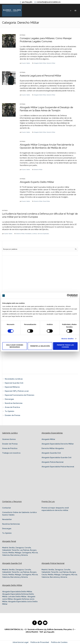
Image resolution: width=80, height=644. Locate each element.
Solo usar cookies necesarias (15, 346)
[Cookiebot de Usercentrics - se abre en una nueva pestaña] (68, 296)
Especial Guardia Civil (14, 383)
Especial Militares (12, 387)
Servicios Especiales (43, 234)
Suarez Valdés (26, 63)
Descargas (9, 399)
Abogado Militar (48, 439)
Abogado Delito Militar (40, 63)
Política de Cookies (59, 642)
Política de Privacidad (40, 642)
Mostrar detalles (68, 339)
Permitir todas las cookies (65, 346)
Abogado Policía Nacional (52, 462)
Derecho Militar (51, 63)
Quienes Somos (9, 439)
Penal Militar (46, 201)
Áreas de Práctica (12, 407)
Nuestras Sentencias (14, 403)
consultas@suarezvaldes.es (49, 2)
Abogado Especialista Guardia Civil (56, 457)
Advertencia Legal (21, 642)
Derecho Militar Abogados (53, 448)
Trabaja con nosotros (11, 453)
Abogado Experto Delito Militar (37, 182)
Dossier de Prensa (12, 415)
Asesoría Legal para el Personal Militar (40, 76)
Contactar (7, 508)
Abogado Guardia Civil (51, 453)
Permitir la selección (40, 346)
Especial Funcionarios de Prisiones (19, 395)
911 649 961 (27, 2)
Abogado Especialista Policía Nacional (58, 467)
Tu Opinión (9, 411)
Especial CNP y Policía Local (17, 391)
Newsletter (7, 519)
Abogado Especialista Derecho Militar (58, 444)
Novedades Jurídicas (31, 234)
